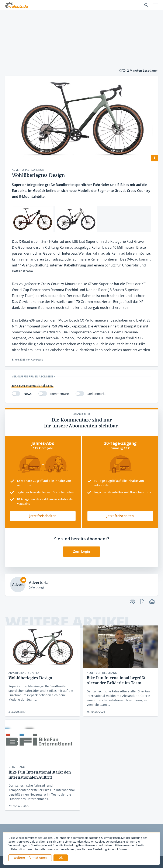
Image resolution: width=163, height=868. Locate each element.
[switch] (16, 394)
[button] (61, 858)
